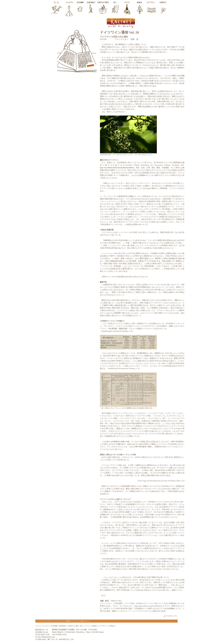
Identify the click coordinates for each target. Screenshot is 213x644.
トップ (39, 621)
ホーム (38, 626)
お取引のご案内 (73, 626)
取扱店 (94, 626)
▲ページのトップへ (171, 616)
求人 (82, 626)
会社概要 (54, 626)
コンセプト (46, 626)
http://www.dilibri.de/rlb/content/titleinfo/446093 (117, 168)
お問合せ (112, 626)
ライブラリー (48, 621)
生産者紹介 (63, 626)
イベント (88, 626)
